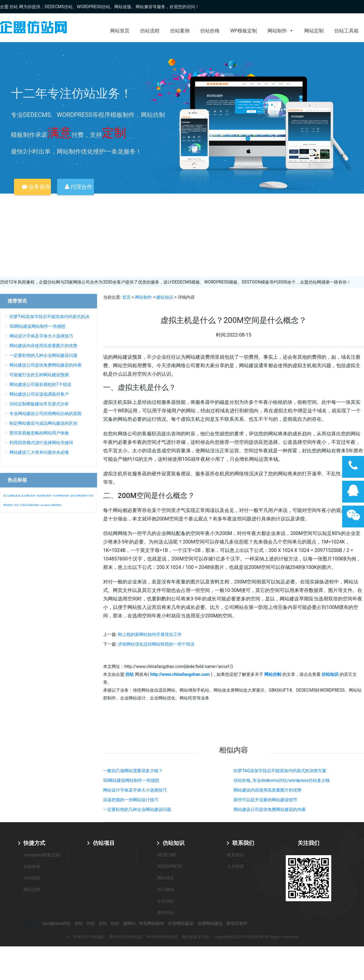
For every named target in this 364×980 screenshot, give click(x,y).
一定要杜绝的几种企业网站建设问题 (137, 809)
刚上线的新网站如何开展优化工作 (150, 634)
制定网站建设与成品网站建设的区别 (43, 423)
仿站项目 (104, 843)
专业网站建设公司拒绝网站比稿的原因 (45, 414)
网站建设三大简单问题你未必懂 (39, 452)
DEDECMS (167, 855)
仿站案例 (180, 31)
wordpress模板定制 (42, 855)
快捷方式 (34, 843)
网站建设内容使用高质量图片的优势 (268, 790)
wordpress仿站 (57, 923)
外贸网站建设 (181, 923)
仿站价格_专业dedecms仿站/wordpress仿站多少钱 (282, 780)
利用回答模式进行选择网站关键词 (41, 443)
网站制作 (281, 31)
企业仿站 (166, 901)
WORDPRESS (170, 866)
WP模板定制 (244, 31)
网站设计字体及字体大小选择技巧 (135, 790)
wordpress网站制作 (51, 505)
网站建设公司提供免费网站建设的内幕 (270, 809)
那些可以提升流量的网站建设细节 (265, 800)
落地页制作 (237, 923)
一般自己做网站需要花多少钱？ (133, 771)
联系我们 (243, 843)
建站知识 (165, 297)
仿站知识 (174, 843)
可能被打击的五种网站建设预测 (39, 375)
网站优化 (166, 878)
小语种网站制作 (61, 496)
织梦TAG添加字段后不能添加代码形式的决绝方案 (280, 771)
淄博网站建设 (210, 923)
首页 (126, 297)
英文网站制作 (29, 496)
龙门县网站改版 (12, 496)
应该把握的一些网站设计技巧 (131, 800)
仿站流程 (150, 31)
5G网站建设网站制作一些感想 (131, 780)
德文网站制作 (44, 496)
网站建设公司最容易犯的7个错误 (40, 384)
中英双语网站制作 (30, 505)
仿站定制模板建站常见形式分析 (39, 404)
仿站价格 (210, 31)
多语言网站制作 (79, 496)
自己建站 (166, 889)
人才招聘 (235, 866)
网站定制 (314, 31)
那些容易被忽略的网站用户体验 (39, 433)
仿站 (16, 505)
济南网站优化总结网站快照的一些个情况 (156, 644)
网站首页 (120, 31)
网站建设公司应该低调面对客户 (39, 394)
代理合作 (79, 187)
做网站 (129, 923)
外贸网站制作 (152, 923)
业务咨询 (36, 187)
